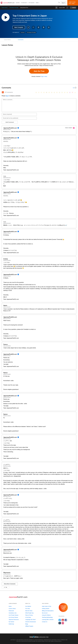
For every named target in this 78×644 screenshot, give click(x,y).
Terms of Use (64, 640)
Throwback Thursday (14, 8)
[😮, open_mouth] (67, 92)
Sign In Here (44, 76)
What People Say (29, 613)
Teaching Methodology (47, 617)
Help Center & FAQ (47, 606)
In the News (28, 617)
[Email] (19, 118)
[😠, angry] (49, 92)
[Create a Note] (38, 27)
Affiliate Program (29, 626)
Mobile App (11, 624)
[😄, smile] (36, 92)
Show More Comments (10, 584)
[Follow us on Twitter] (60, 620)
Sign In (63, 3)
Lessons (17, 3)
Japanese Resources (14, 620)
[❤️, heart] (72, 92)
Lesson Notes (7, 40)
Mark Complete (19, 27)
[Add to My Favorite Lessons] (33, 27)
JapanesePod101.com (48, 640)
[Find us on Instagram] (63, 623)
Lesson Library (5, 8)
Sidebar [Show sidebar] (74, 8)
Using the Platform (46, 615)
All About (23, 33)
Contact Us (45, 622)
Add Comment (10, 122)
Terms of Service (55, 641)
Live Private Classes (14, 615)
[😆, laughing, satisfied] (52, 92)
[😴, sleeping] (65, 92)
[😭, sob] (59, 92)
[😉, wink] (57, 92)
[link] (56, 8)
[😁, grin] (41, 92)
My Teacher (31, 3)
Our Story (28, 609)
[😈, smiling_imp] (70, 92)
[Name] (19, 114)
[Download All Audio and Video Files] (49, 27)
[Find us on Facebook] (66, 620)
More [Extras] (37, 3)
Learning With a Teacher (48, 620)
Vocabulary (24, 3)
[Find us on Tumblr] (60, 623)
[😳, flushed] (39, 92)
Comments (21, 40)
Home (10, 606)
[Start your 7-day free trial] (63, 608)
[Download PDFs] (44, 27)
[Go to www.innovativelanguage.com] (39, 637)
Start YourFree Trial (73, 3)
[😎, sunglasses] (47, 92)
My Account (45, 613)
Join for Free (39, 71)
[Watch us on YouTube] (63, 620)
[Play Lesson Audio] (5, 17)
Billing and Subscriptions (48, 611)
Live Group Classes (13, 617)
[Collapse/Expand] (39, 88)
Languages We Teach (30, 620)
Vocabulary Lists (13, 613)
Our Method (28, 606)
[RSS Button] (3, 92)
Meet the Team (29, 611)
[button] (58, 3)
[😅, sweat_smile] (54, 92)
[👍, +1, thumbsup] (75, 92)
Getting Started (46, 609)
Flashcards (11, 611)
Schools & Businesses (31, 622)
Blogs (27, 624)
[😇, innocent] (62, 92)
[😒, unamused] (44, 92)
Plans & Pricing (29, 615)
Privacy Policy (57, 640)
